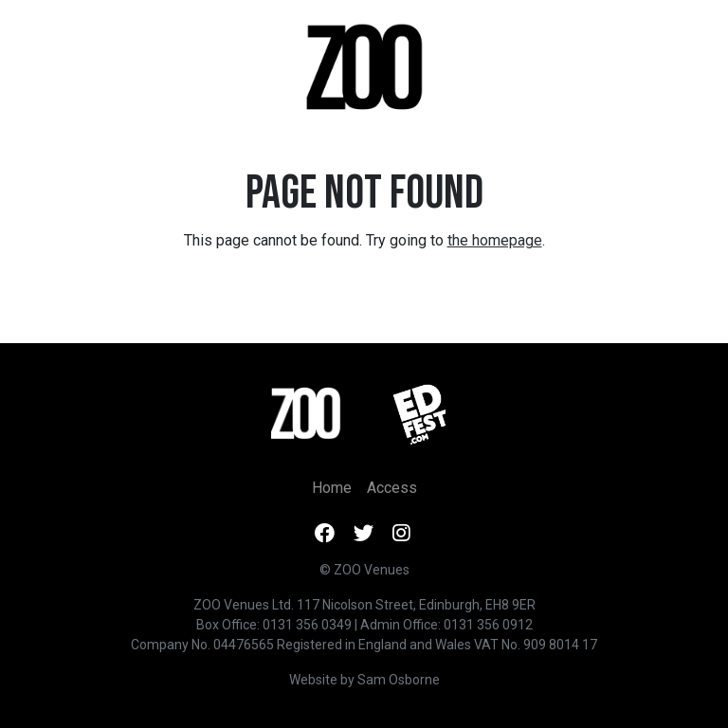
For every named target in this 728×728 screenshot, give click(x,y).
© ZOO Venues (364, 570)
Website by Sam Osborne (364, 680)
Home (332, 488)
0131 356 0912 (488, 625)
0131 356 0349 (307, 625)
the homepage (495, 240)
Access (392, 488)
